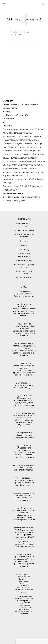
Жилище (14, 32)
